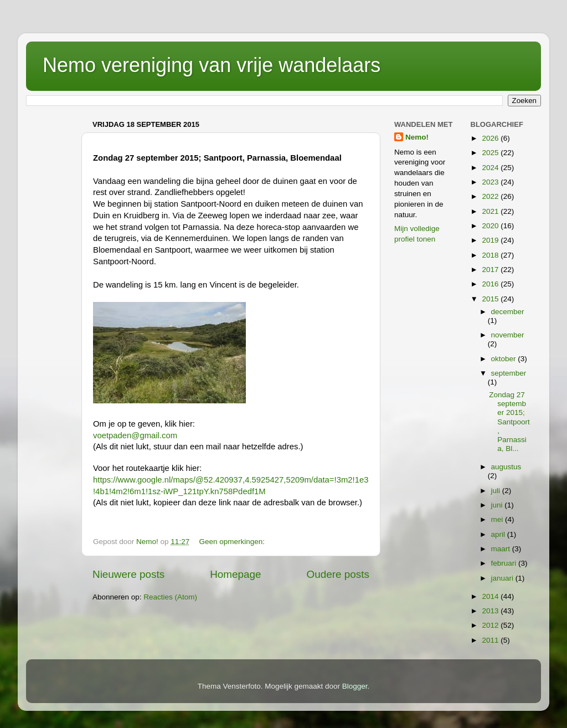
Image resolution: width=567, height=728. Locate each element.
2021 (491, 211)
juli (497, 491)
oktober (505, 359)
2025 (491, 153)
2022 (491, 196)
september (509, 373)
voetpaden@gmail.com (135, 435)
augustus (506, 467)
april (499, 534)
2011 (491, 640)
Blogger (355, 686)
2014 (491, 596)
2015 (491, 299)
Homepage (235, 574)
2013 (491, 611)
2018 (491, 255)
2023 (491, 182)
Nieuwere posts (128, 574)
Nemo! (417, 137)
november (508, 335)
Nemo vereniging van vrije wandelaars (212, 65)
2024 (491, 168)
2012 (491, 625)
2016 (491, 284)
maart (502, 549)
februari (505, 563)
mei (498, 519)
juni (498, 505)
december (508, 312)
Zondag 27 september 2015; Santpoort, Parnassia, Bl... (509, 422)
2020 (491, 226)
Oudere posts (338, 574)
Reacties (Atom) (170, 597)
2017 (491, 270)
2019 (491, 240)
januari (503, 578)
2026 (491, 138)
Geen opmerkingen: (233, 542)
